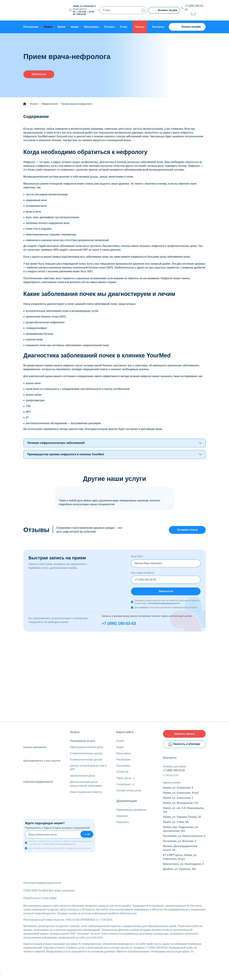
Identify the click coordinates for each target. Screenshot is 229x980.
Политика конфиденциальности (42, 887)
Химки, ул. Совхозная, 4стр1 (181, 797)
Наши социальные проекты (86, 794)
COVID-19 (122, 774)
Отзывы (109, 26)
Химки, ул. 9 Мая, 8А (176, 826)
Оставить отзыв (187, 531)
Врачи (61, 26)
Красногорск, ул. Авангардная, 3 (183, 868)
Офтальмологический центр (87, 749)
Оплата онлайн (187, 26)
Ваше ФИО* (137, 558)
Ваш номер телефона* (143, 574)
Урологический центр (83, 778)
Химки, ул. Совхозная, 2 (178, 802)
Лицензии (122, 818)
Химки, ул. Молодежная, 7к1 (181, 807)
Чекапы (140, 26)
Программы (91, 26)
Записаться (39, 74)
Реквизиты (123, 824)
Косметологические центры (86, 762)
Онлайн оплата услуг (129, 793)
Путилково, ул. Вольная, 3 (180, 845)
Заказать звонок (184, 737)
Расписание (31, 26)
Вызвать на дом (164, 10)
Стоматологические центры (86, 756)
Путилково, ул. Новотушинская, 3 (184, 840)
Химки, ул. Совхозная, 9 (178, 792)
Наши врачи (124, 756)
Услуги (75, 734)
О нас (124, 26)
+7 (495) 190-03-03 (195, 7)
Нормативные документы (131, 812)
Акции (75, 26)
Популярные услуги (83, 743)
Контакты (158, 26)
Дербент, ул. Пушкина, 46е (180, 873)
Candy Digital (49, 902)
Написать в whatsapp (184, 748)
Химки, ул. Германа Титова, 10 (182, 821)
